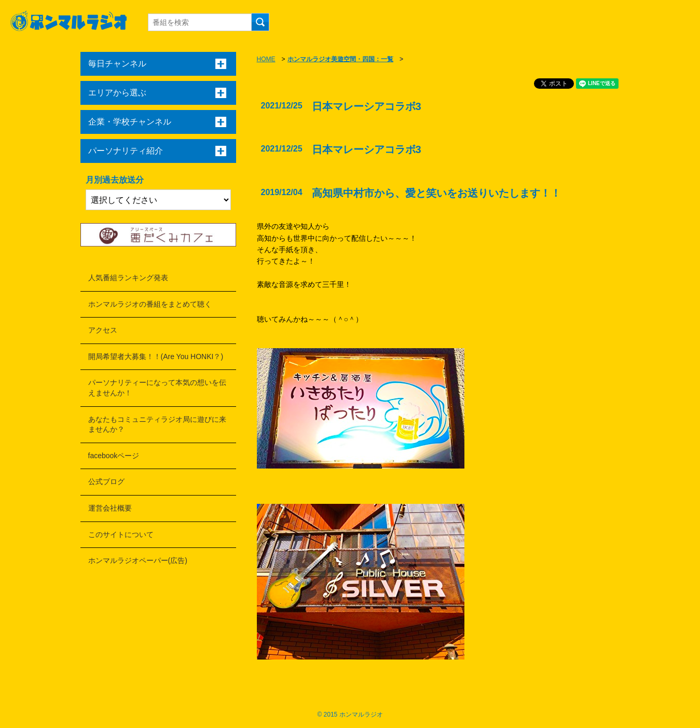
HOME (266, 59)
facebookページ (114, 456)
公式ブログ (106, 482)
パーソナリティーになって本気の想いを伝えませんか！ (157, 388)
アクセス (103, 330)
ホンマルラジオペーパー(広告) (138, 560)
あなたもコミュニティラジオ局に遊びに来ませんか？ (157, 424)
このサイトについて (121, 534)
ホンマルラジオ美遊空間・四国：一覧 (340, 59)
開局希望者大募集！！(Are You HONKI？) (156, 356)
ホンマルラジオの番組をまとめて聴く (150, 304)
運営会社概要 (110, 508)
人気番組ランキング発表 (128, 278)
